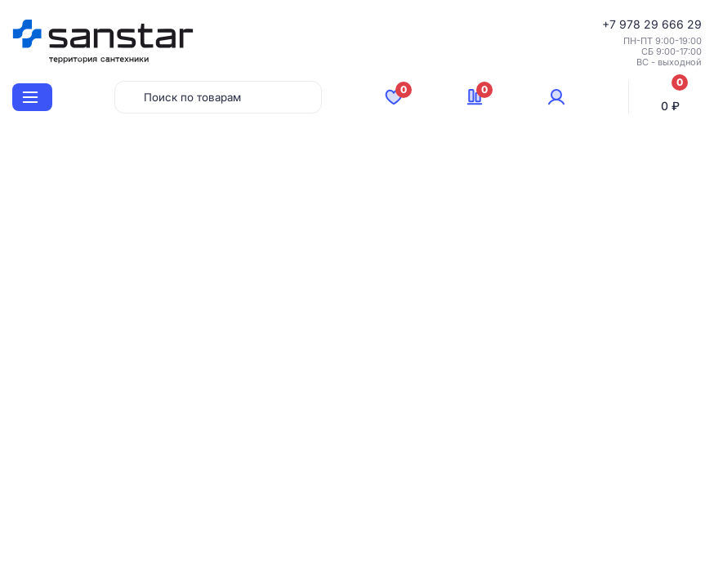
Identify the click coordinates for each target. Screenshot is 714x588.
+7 (611, 24)
